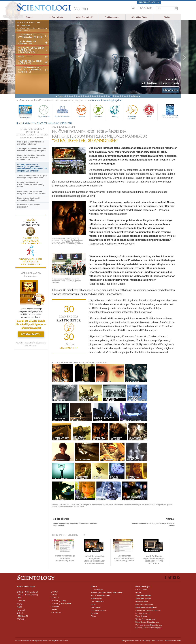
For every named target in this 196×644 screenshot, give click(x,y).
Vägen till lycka (44, 111)
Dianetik (138, 593)
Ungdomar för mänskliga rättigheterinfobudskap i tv (31, 50)
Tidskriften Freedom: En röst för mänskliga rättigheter (30, 70)
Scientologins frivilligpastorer (146, 607)
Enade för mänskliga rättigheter (147, 622)
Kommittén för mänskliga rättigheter (149, 628)
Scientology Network (143, 595)
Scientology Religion (143, 598)
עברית (20, 604)
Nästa (136, 96)
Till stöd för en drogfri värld (145, 619)
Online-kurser (96, 607)
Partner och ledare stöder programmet (28, 206)
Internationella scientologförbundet (148, 610)
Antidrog (115, 111)
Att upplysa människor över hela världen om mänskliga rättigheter (32, 150)
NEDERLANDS (23, 616)
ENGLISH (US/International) (27, 592)
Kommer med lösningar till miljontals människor (29, 199)
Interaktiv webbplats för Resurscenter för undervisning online (31, 184)
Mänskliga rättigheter (132, 112)
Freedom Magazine (170, 116)
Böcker (167, 17)
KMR (149, 111)
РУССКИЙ (21, 610)
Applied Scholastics (62, 111)
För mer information (98, 610)
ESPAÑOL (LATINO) (58, 601)
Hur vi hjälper (25, 118)
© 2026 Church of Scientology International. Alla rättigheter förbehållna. (42, 641)
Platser (94, 616)
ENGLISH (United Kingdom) (27, 595)
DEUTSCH (21, 619)
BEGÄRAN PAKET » (31, 334)
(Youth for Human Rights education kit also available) (31, 344)
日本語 (19, 607)
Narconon (98, 111)
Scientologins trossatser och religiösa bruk (107, 593)
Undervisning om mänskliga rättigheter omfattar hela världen (31, 192)
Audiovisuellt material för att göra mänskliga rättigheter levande (32, 177)
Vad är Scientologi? (84, 17)
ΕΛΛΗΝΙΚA (55, 607)
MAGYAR (54, 592)
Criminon (81, 111)
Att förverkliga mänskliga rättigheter (30, 36)
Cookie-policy (145, 641)
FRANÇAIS (21, 601)
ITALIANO (55, 609)
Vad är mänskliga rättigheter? (27, 42)
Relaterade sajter (149, 2)
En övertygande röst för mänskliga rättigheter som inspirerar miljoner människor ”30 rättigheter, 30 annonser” (32, 168)
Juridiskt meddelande (173, 641)
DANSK (20, 598)
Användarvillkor (157, 641)
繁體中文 (20, 613)
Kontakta (94, 613)
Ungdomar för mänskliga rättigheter (149, 625)
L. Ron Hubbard (57, 17)
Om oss (29, 17)
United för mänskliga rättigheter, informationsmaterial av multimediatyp (31, 157)
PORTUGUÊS (56, 613)
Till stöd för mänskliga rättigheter (30, 62)
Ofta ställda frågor (139, 17)
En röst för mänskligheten (101, 595)
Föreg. (61, 96)
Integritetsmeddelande (130, 641)
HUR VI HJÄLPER (28, 123)
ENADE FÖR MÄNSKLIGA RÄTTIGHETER (55, 123)
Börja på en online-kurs (144, 604)
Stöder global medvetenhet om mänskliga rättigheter (31, 143)
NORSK (54, 595)
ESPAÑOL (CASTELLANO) (61, 604)
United (22, 57)
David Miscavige (141, 601)
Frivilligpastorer (112, 17)
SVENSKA (55, 598)
